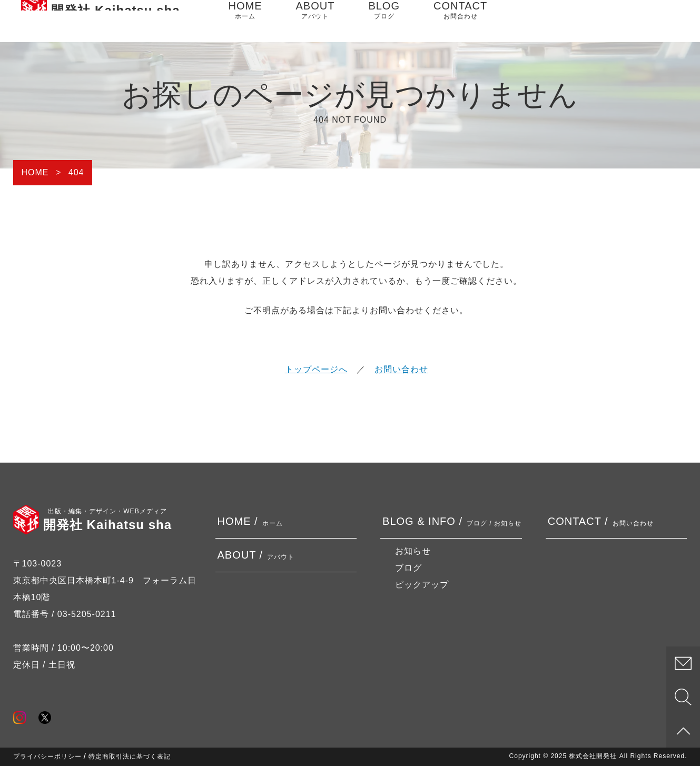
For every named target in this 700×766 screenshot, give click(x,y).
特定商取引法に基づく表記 (130, 757)
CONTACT (460, 21)
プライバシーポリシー (47, 757)
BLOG (384, 21)
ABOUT (316, 21)
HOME (245, 21)
